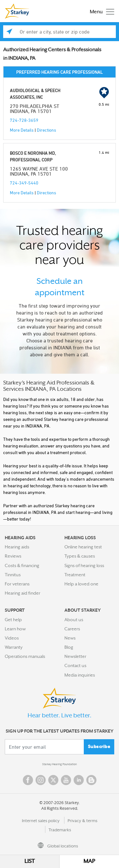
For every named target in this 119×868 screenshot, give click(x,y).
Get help (13, 620)
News (70, 638)
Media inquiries (80, 675)
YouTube (66, 780)
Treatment (75, 575)
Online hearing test (83, 547)
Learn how (15, 629)
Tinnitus (13, 575)
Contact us (75, 665)
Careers (72, 629)
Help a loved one (81, 584)
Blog (69, 647)
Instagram (41, 780)
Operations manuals (25, 656)
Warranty (14, 647)
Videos (12, 638)
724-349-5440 (24, 183)
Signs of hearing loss (84, 565)
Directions (46, 130)
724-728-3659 (24, 120)
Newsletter (75, 656)
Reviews (13, 556)
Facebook (28, 780)
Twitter (53, 780)
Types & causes (80, 556)
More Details (22, 130)
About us (74, 620)
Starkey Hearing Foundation (60, 764)
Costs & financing (22, 565)
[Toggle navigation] (100, 11)
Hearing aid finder (23, 593)
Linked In (79, 780)
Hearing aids (17, 547)
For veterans (17, 584)
